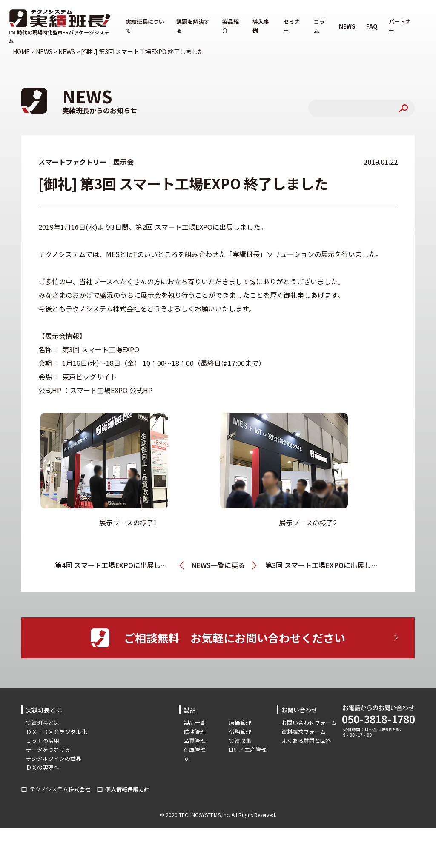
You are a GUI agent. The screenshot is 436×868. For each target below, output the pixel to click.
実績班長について (145, 26)
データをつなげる (48, 750)
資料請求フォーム (304, 732)
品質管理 (195, 741)
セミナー (291, 26)
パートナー (400, 26)
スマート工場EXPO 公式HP (111, 390)
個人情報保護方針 (127, 789)
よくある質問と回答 (306, 741)
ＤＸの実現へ (43, 767)
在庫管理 (195, 750)
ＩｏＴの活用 (43, 741)
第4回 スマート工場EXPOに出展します (115, 565)
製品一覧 (195, 723)
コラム (319, 26)
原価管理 (240, 723)
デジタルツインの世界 (54, 758)
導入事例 (261, 26)
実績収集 (240, 741)
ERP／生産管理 (248, 750)
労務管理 (240, 732)
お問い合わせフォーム (309, 723)
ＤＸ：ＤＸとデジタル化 (56, 732)
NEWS (347, 26)
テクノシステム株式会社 (60, 789)
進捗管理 (195, 732)
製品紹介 (231, 26)
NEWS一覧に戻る (218, 565)
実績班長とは (43, 723)
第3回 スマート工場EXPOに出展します (323, 565)
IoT (187, 758)
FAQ (372, 26)
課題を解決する (193, 26)
